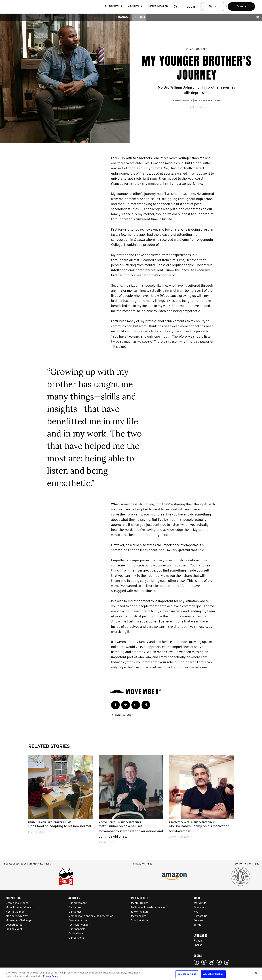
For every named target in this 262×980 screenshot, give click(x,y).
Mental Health (183, 101)
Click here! (196, 962)
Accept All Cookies (213, 974)
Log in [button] (191, 7)
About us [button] (135, 7)
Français (123, 17)
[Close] (256, 973)
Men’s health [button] (158, 7)
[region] (131, 974)
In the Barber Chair (207, 101)
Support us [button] (114, 7)
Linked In (227, 962)
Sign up (213, 7)
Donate (241, 7)
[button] (177, 7)
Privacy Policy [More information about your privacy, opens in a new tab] (51, 976)
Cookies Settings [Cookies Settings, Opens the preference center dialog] (187, 974)
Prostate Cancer (180, 822)
